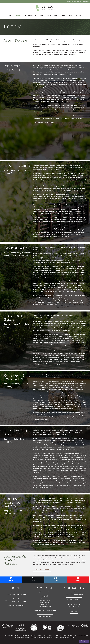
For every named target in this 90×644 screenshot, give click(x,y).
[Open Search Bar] (77, 15)
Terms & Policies (54, 637)
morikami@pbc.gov (71, 635)
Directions (74, 612)
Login (72, 15)
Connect (65, 15)
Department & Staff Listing (74, 599)
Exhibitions (20, 15)
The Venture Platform (70, 637)
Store (43, 15)
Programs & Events (32, 15)
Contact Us (38, 637)
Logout (81, 635)
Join (49, 15)
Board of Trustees (46, 637)
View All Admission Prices (45, 616)
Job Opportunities (30, 637)
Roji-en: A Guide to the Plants (42, 569)
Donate (56, 15)
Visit (12, 15)
